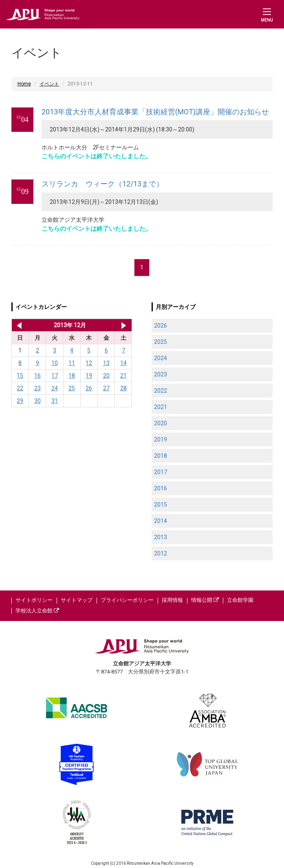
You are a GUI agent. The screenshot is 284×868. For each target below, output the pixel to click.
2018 (161, 456)
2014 (161, 521)
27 (106, 388)
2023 (161, 374)
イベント (49, 84)
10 (55, 363)
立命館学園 (240, 600)
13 (106, 363)
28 (123, 388)
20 (106, 376)
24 (55, 388)
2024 (161, 358)
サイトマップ (77, 600)
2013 (161, 537)
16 (37, 376)
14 (123, 363)
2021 (161, 407)
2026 (161, 326)
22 (20, 388)
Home (24, 84)
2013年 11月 (18, 325)
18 (72, 376)
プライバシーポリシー (127, 600)
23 (37, 388)
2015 (161, 505)
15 (20, 376)
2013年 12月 (70, 325)
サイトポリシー (34, 600)
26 (89, 388)
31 (55, 401)
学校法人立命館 (37, 611)
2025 (161, 342)
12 (89, 363)
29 (20, 401)
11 (72, 363)
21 (123, 376)
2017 (161, 472)
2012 (161, 553)
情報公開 (205, 600)
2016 (161, 488)
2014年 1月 (124, 325)
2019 (161, 439)
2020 (161, 423)
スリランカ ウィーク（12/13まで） (102, 184)
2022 (161, 391)
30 (37, 401)
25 (72, 388)
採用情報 (172, 600)
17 (55, 376)
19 (89, 376)
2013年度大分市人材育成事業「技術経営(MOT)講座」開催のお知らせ (155, 112)
